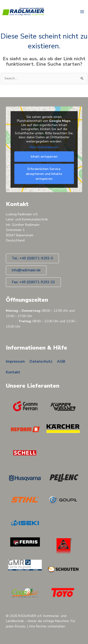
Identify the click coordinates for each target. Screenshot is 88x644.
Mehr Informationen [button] (44, 147)
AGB (61, 361)
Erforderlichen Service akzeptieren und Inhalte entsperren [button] (44, 174)
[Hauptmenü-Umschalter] (82, 12)
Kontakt (13, 372)
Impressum (15, 361)
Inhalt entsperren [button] (44, 156)
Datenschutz (41, 361)
